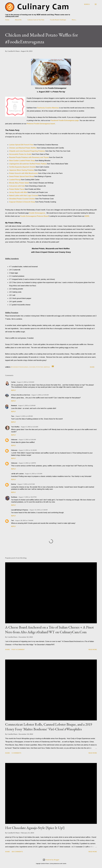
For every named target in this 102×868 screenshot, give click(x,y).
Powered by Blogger (51, 860)
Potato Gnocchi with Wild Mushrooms (24, 173)
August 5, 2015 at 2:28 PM (27, 463)
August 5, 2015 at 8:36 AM (27, 440)
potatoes (39, 367)
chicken (32, 367)
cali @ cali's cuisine (17, 474)
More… (74, 20)
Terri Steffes (15, 427)
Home (7, 20)
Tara (13, 416)
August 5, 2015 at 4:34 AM (26, 382)
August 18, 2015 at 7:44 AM (24, 520)
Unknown (14, 440)
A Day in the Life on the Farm (21, 395)
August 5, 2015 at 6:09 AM (24, 416)
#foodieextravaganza (20, 367)
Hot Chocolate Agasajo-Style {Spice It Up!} (35, 828)
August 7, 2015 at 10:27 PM (28, 497)
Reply (13, 390)
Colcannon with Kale (17, 186)
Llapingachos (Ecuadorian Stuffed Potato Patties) (28, 164)
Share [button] (92, 367)
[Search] (87, 4)
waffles (47, 367)
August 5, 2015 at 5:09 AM (27, 405)
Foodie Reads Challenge (58, 20)
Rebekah (14, 405)
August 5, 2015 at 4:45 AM (40, 395)
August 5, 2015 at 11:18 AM (28, 450)
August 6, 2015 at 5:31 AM (34, 474)
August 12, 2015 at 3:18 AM (39, 510)
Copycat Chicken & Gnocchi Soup (22, 202)
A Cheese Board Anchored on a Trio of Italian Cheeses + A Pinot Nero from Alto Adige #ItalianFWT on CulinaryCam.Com (49, 630)
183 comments (17, 852)
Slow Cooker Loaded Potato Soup (22, 161)
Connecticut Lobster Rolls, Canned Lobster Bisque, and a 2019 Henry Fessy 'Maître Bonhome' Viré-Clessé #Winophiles (49, 727)
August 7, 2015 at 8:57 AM (26, 484)
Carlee (13, 382)
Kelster (14, 484)
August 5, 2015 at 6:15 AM (30, 427)
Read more (93, 649)
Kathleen (14, 497)
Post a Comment (18, 649)
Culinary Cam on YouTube (36, 20)
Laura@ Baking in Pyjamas (20, 510)
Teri (13, 520)
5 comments (16, 753)
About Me (18, 20)
